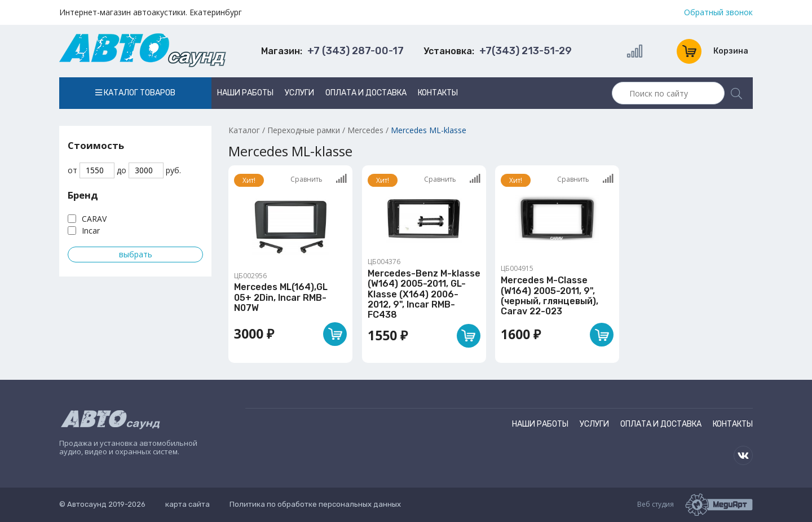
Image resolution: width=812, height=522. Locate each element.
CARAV (94, 219)
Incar (91, 231)
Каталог (244, 130)
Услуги (299, 93)
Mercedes (365, 130)
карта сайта (187, 504)
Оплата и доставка (366, 93)
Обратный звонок (718, 12)
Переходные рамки (304, 130)
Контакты (438, 93)
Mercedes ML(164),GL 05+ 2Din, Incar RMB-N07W (281, 297)
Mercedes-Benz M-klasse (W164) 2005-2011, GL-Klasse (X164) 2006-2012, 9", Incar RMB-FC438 (424, 294)
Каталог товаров (135, 93)
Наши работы (245, 93)
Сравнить (319, 179)
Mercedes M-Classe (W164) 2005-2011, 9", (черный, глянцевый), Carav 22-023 (550, 296)
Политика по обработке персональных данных (315, 504)
